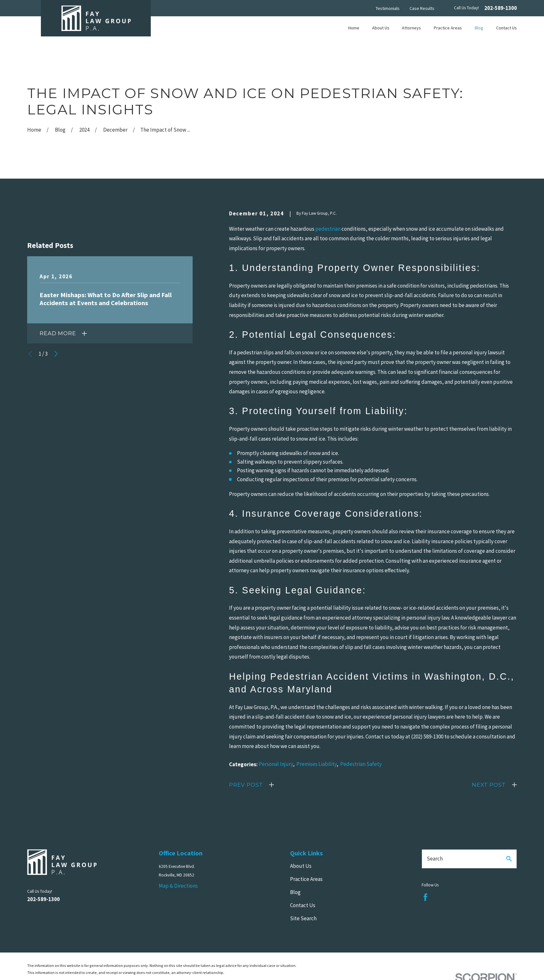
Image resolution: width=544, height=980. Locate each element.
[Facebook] (425, 897)
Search (435, 859)
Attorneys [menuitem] (411, 28)
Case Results (422, 8)
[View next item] (56, 354)
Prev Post (246, 785)
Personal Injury (276, 764)
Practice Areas (306, 879)
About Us (301, 866)
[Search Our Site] (509, 859)
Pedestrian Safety (361, 764)
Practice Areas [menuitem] (448, 28)
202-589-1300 (501, 8)
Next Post (489, 785)
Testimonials (388, 8)
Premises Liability (317, 764)
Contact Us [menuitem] (506, 28)
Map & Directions (178, 886)
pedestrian (328, 229)
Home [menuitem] (354, 28)
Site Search (303, 918)
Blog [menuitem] (479, 28)
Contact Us (303, 905)
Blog (295, 892)
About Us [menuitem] (381, 28)
